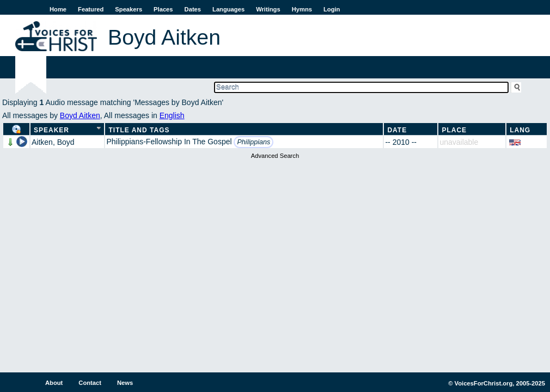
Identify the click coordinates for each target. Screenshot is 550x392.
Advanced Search (275, 156)
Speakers (129, 9)
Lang (520, 130)
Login (332, 9)
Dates (193, 9)
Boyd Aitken (80, 115)
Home (58, 9)
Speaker (51, 130)
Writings (268, 9)
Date (397, 130)
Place (454, 130)
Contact (90, 383)
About (54, 383)
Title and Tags (139, 130)
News (125, 383)
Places (163, 9)
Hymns (302, 9)
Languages (228, 9)
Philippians (253, 142)
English (172, 115)
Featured (91, 9)
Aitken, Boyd (53, 142)
